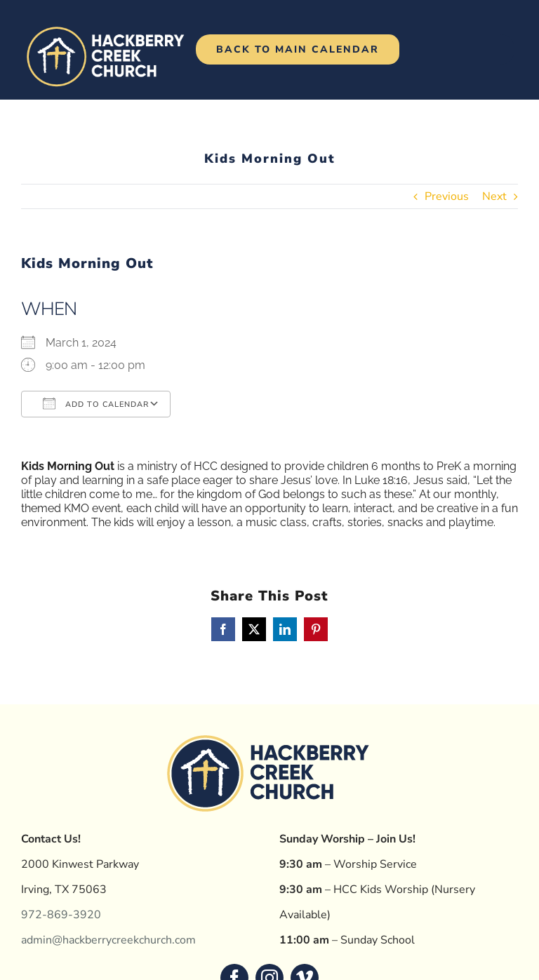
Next (494, 196)
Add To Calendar (96, 403)
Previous (447, 196)
